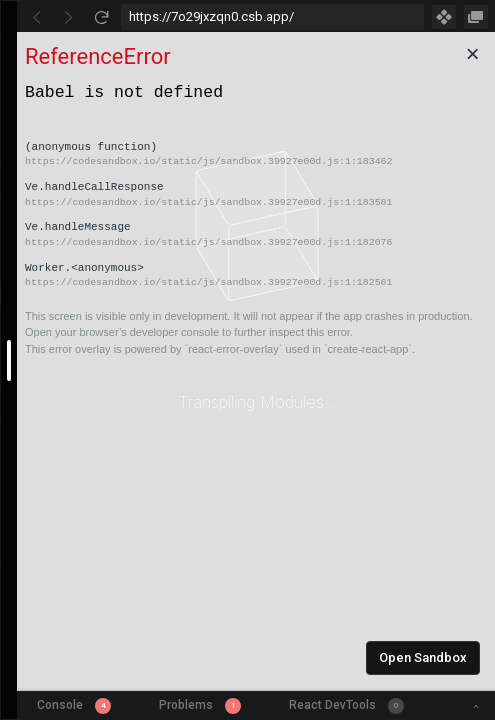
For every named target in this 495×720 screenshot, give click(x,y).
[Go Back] (37, 17)
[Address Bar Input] (272, 17)
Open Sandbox (423, 657)
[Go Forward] (69, 17)
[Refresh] (101, 17)
